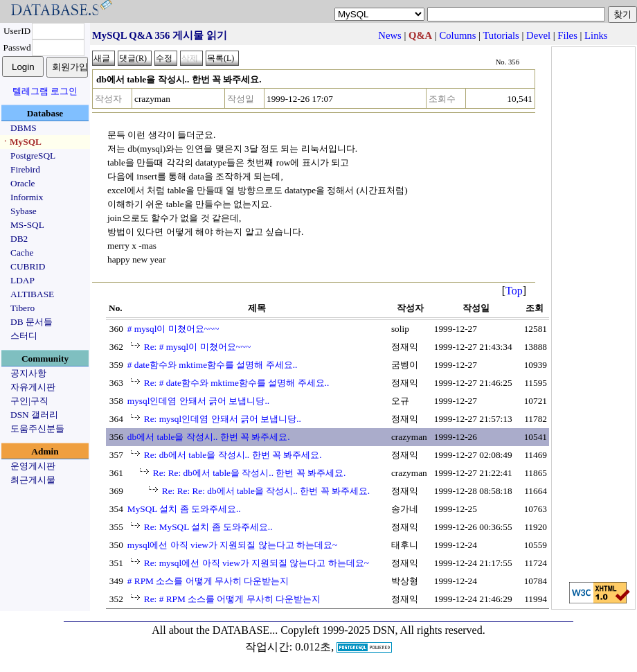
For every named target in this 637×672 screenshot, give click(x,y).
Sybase (24, 211)
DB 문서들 (32, 322)
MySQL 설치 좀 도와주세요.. (184, 509)
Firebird (25, 169)
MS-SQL (27, 225)
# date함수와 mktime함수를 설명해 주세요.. (213, 365)
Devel (538, 35)
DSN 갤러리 (34, 415)
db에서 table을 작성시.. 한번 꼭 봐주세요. (209, 437)
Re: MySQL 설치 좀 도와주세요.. (208, 527)
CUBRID (28, 266)
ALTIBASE (32, 294)
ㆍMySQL (21, 142)
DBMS (24, 128)
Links (596, 35)
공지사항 (28, 373)
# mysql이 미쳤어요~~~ (173, 329)
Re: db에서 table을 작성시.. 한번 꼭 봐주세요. (233, 455)
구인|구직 (29, 401)
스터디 (24, 336)
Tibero (23, 308)
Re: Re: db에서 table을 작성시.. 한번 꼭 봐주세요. (250, 473)
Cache (22, 253)
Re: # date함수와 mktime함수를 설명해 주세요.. (236, 383)
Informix (27, 197)
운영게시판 (33, 466)
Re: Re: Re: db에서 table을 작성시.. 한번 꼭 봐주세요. (266, 491)
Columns (457, 35)
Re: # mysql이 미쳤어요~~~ (197, 347)
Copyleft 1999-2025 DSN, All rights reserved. (383, 630)
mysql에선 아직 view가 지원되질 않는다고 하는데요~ (232, 545)
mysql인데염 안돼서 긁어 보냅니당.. (198, 401)
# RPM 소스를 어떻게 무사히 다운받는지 (208, 581)
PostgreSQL (33, 156)
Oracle (23, 183)
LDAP (23, 280)
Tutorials (501, 35)
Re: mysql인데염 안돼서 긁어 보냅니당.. (223, 419)
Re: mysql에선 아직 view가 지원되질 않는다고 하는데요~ (257, 563)
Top (514, 291)
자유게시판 (33, 387)
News (389, 35)
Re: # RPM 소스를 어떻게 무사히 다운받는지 (232, 599)
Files (567, 35)
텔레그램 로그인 (45, 91)
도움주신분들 (37, 428)
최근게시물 (33, 480)
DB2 (19, 239)
